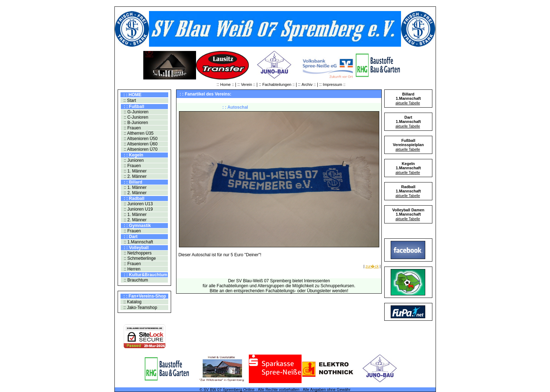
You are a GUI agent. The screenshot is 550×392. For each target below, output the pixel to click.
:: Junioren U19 (138, 209)
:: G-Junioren (136, 112)
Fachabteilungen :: (279, 84)
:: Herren (132, 269)
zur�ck (372, 266)
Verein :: (248, 84)
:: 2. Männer (135, 176)
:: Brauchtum (135, 280)
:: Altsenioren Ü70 (140, 149)
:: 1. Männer (135, 171)
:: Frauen (132, 128)
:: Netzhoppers (137, 253)
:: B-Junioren (135, 123)
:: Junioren (133, 160)
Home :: (228, 84)
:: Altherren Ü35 (138, 133)
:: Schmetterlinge (139, 258)
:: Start (129, 100)
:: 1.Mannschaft (138, 242)
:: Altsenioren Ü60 (140, 144)
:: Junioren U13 (138, 204)
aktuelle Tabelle (408, 103)
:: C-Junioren (135, 117)
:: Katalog (132, 302)
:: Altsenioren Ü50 (140, 139)
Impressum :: (334, 84)
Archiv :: (309, 84)
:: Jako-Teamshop (140, 308)
